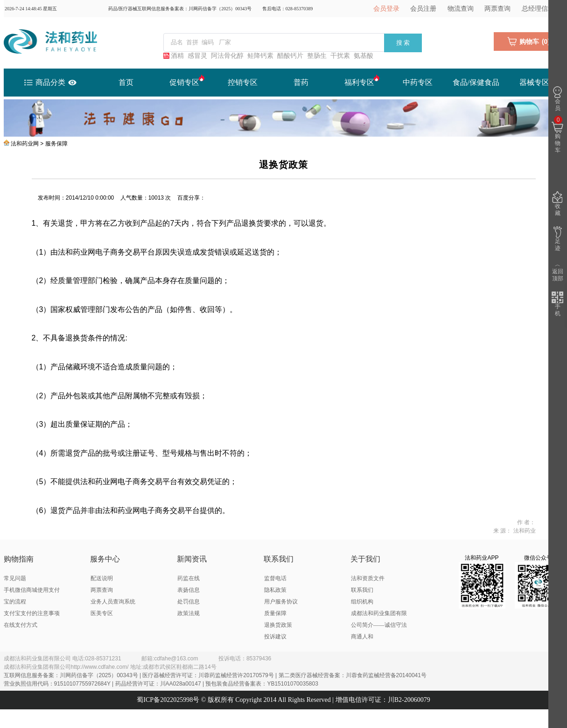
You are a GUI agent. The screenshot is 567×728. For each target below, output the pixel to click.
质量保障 (275, 613)
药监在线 (189, 578)
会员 (557, 99)
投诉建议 (275, 637)
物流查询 (461, 9)
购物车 (557, 135)
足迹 (557, 239)
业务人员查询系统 (113, 602)
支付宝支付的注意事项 (32, 613)
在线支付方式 (21, 625)
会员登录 (386, 9)
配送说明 (102, 578)
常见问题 (15, 578)
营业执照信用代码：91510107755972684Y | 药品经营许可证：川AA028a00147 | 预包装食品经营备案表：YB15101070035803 (161, 684)
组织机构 (362, 602)
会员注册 (423, 9)
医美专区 (102, 613)
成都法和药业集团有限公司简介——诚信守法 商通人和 (379, 625)
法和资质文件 (368, 578)
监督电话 (275, 578)
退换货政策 (278, 625)
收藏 (557, 204)
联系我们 (362, 590)
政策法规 (189, 613)
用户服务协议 (281, 602)
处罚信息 (189, 602)
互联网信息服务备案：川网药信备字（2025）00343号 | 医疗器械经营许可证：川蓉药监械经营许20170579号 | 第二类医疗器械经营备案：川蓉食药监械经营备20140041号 (215, 675)
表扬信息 (189, 590)
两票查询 (497, 9)
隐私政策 (275, 590)
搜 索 (403, 43)
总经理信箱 (538, 9)
